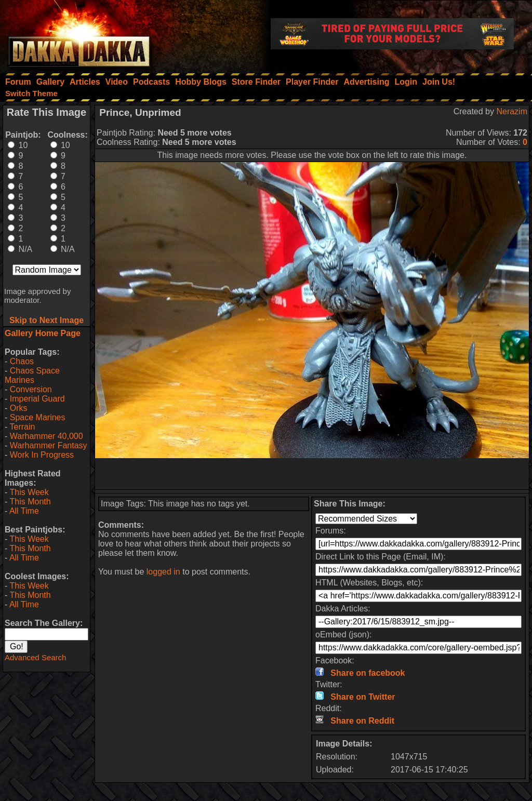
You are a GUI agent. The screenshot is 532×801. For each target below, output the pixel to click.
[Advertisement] (312, 474)
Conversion (31, 389)
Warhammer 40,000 (46, 436)
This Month (30, 502)
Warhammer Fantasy (49, 445)
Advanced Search (35, 657)
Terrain (22, 427)
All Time (24, 511)
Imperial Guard (37, 399)
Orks (19, 408)
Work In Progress (42, 455)
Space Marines (38, 417)
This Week (29, 492)
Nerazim (512, 111)
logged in (163, 572)
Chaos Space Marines (32, 375)
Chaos (22, 361)
